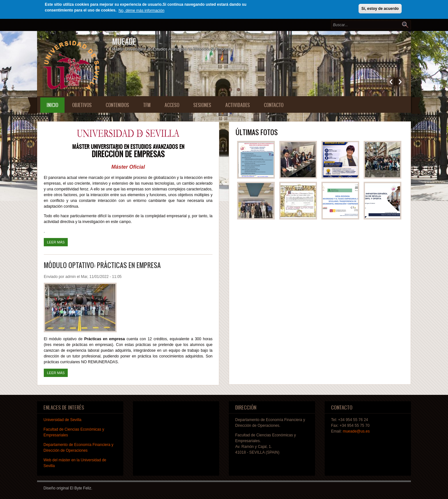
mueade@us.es (356, 431)
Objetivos (82, 105)
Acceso (172, 105)
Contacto (274, 105)
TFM (147, 105)
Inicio (52, 105)
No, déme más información (141, 11)
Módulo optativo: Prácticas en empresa (102, 265)
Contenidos (117, 105)
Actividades (238, 105)
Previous (391, 82)
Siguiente (400, 82)
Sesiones (202, 105)
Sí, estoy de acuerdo (380, 9)
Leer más (57, 242)
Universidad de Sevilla (62, 420)
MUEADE (124, 42)
